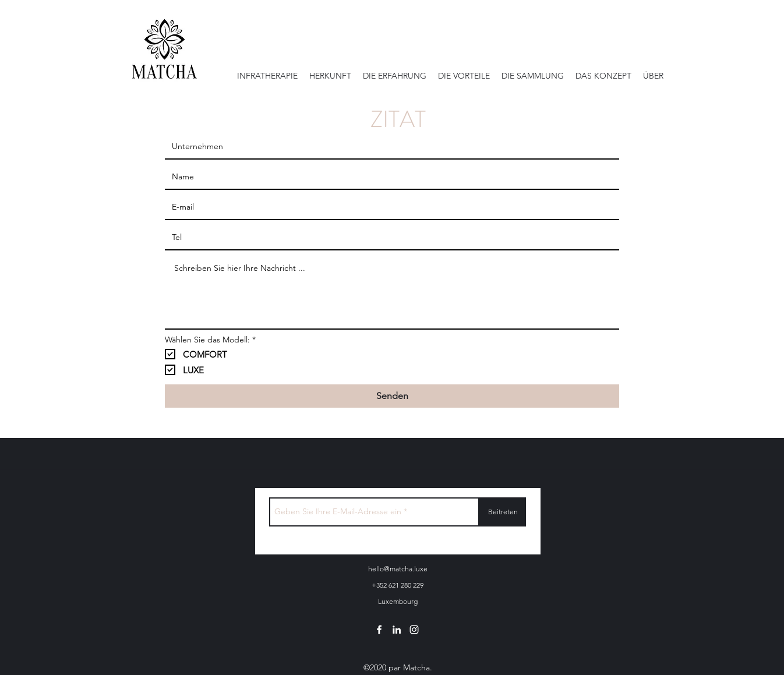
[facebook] (379, 630)
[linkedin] (397, 630)
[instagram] (414, 630)
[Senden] (392, 396)
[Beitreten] (503, 512)
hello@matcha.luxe (398, 569)
